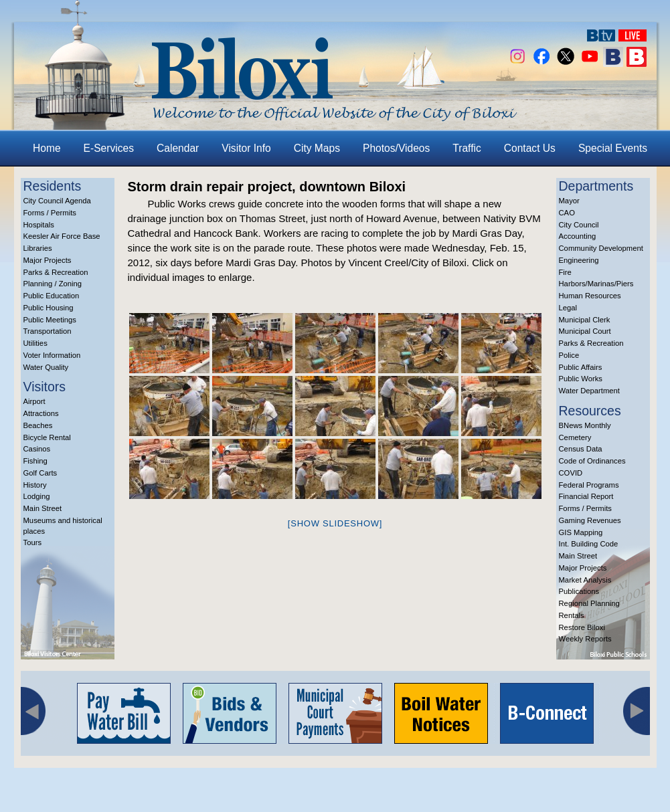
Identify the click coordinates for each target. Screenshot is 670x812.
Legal (568, 308)
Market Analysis (585, 580)
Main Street (43, 508)
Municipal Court (585, 331)
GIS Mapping (581, 532)
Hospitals (39, 225)
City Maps (317, 148)
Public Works (581, 379)
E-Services (109, 148)
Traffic (467, 148)
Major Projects (48, 260)
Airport (34, 401)
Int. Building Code (589, 544)
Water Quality (46, 367)
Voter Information (52, 355)
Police (569, 355)
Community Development (601, 248)
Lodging (37, 496)
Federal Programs (589, 485)
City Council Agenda (57, 201)
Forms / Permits (50, 213)
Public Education (52, 296)
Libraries (38, 248)
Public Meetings (50, 320)
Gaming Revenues (590, 520)
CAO (567, 213)
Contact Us (530, 148)
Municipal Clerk (585, 320)
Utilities (35, 343)
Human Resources (590, 296)
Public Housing (49, 308)
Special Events (613, 148)
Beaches (38, 425)
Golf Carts (40, 473)
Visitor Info (246, 148)
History (35, 485)
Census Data (581, 449)
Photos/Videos (396, 148)
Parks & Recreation (56, 272)
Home (47, 148)
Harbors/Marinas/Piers (596, 284)
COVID (571, 473)
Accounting (578, 236)
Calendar (178, 148)
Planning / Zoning (53, 284)
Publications (579, 591)
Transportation (48, 331)
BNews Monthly (585, 425)
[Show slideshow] (335, 523)
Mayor (569, 201)
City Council (579, 225)
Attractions (41, 413)
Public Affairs (581, 367)
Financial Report (586, 496)
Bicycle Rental (47, 437)
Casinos (37, 449)
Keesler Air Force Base (62, 236)
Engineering (579, 260)
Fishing (35, 461)
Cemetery (575, 437)
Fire (565, 272)
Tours (33, 542)
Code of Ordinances (592, 461)
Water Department (590, 391)
